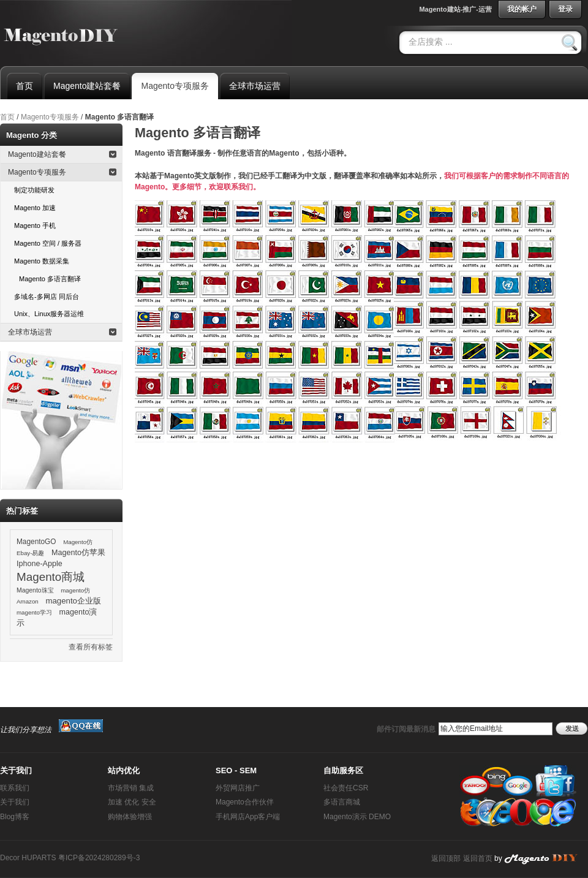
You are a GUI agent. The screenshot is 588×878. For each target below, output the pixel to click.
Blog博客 (15, 817)
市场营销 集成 (131, 788)
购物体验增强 (130, 817)
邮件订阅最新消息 (406, 729)
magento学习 (34, 612)
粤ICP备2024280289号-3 (99, 858)
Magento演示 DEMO (357, 817)
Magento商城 (51, 577)
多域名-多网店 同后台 (47, 297)
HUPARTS (39, 858)
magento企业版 (73, 601)
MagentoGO (36, 542)
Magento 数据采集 (42, 261)
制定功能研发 (34, 190)
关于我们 (15, 802)
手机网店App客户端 (248, 817)
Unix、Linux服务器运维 (49, 314)
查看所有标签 (91, 647)
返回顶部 (446, 858)
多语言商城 (342, 802)
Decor (10, 858)
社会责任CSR (346, 788)
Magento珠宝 (35, 590)
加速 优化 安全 (132, 802)
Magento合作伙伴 (245, 802)
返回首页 (478, 858)
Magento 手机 (35, 225)
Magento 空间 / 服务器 (48, 243)
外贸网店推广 (238, 788)
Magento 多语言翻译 (50, 279)
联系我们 (15, 788)
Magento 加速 (35, 208)
